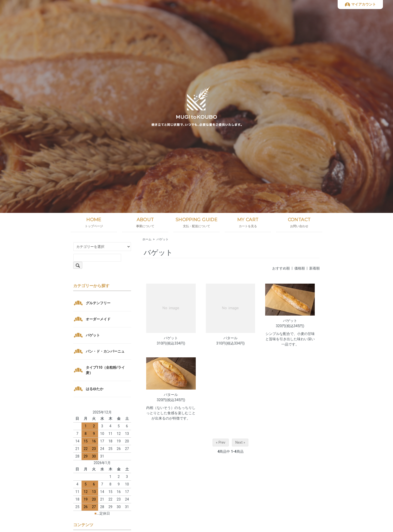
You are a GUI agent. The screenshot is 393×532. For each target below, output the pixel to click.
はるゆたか (95, 389)
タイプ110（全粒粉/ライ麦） (105, 370)
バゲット (163, 239)
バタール (230, 338)
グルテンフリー (98, 303)
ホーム (147, 239)
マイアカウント (364, 4)
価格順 (300, 268)
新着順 (315, 268)
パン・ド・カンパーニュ (105, 351)
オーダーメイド (98, 319)
